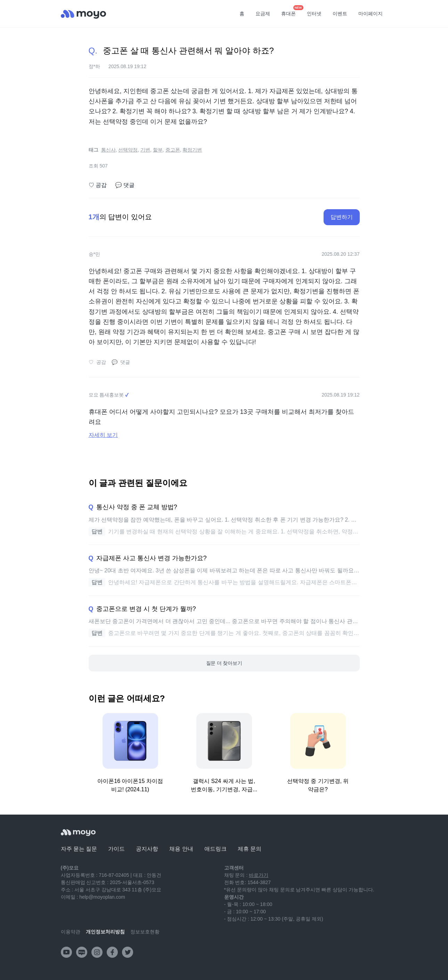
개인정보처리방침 (105, 932)
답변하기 (342, 217)
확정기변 (192, 150)
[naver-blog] (82, 952)
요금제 (263, 14)
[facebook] (112, 952)
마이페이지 (370, 14)
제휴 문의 (250, 849)
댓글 (125, 185)
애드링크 (215, 849)
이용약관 (71, 932)
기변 (145, 150)
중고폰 (173, 150)
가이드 (116, 849)
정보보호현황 (145, 932)
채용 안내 (181, 849)
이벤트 (340, 14)
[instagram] (97, 952)
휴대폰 (291, 11)
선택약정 (128, 150)
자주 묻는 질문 (79, 849)
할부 (158, 150)
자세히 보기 (103, 435)
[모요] (78, 832)
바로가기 (259, 875)
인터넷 (314, 14)
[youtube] (66, 952)
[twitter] (128, 952)
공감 (98, 185)
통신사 (108, 150)
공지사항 (147, 849)
